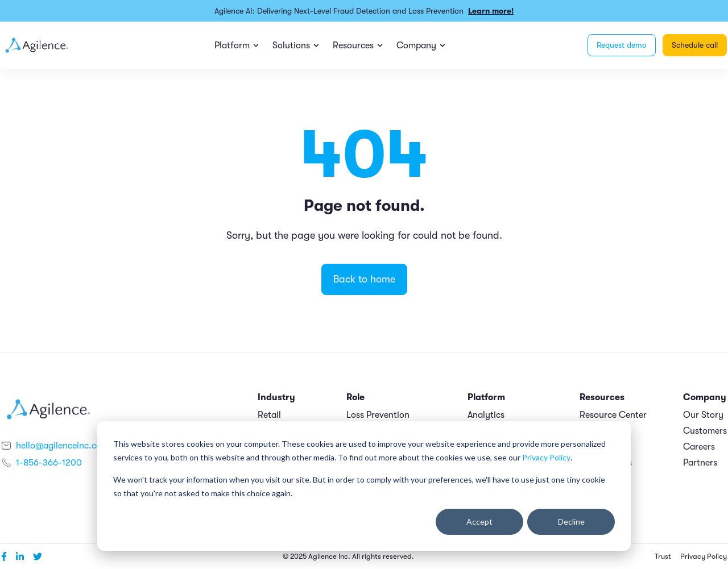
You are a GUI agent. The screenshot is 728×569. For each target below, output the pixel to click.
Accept (479, 522)
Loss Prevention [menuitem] (378, 415)
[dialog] (364, 486)
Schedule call (695, 45)
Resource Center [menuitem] (613, 415)
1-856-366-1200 (49, 463)
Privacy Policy (546, 457)
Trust (663, 556)
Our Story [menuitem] (703, 415)
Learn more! (491, 11)
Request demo (622, 45)
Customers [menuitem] (705, 431)
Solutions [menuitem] (291, 45)
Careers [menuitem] (699, 447)
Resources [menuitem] (353, 45)
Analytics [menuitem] (486, 415)
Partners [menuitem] (700, 463)
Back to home (364, 279)
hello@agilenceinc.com (62, 446)
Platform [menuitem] (232, 45)
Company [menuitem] (416, 45)
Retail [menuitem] (269, 415)
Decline (571, 522)
